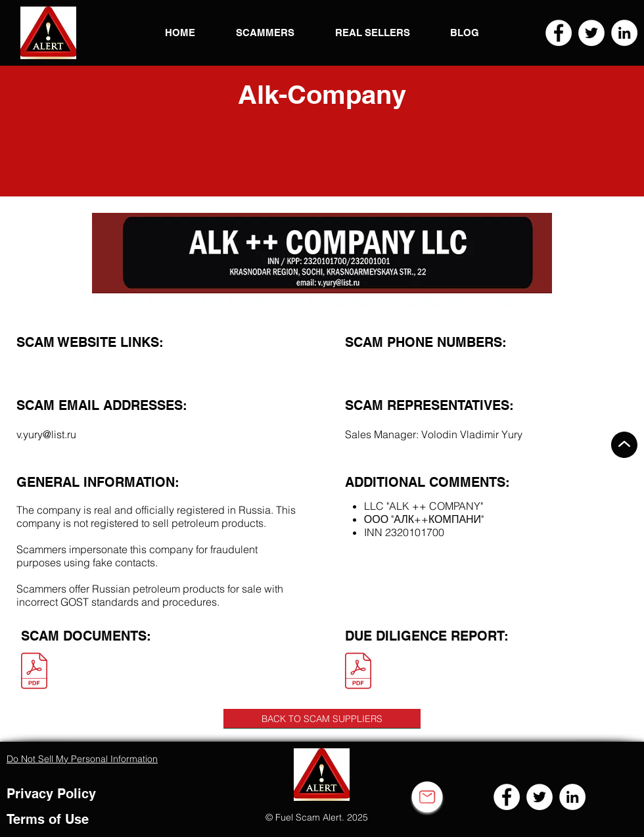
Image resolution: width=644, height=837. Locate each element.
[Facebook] (559, 33)
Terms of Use (48, 819)
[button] (48, 33)
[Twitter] (591, 33)
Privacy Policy (51, 794)
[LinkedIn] (624, 33)
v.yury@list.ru (46, 434)
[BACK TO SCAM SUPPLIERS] (322, 719)
